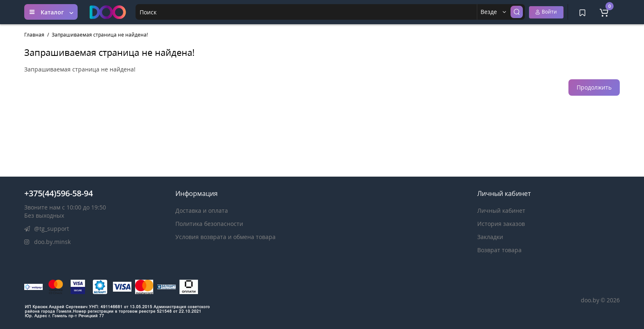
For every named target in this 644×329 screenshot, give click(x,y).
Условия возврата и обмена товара (225, 237)
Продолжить (594, 87)
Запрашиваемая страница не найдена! (100, 35)
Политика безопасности (209, 224)
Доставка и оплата (202, 211)
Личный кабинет (501, 211)
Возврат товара (499, 250)
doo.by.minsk (47, 242)
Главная (34, 35)
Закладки (490, 237)
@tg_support (47, 229)
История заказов (501, 224)
